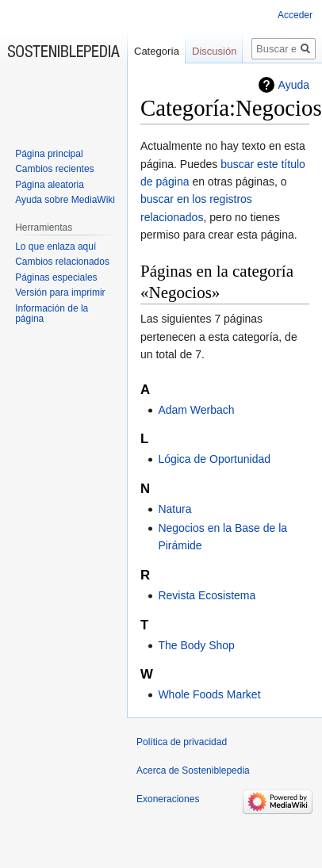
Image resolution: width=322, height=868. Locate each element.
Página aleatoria (50, 185)
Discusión (214, 51)
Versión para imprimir (60, 293)
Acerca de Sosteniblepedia (193, 770)
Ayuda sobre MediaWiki (65, 200)
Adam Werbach (196, 410)
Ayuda (294, 85)
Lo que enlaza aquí (56, 247)
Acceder (295, 15)
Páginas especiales (56, 277)
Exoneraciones (168, 799)
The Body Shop (196, 645)
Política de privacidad (182, 742)
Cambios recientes (54, 169)
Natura (174, 509)
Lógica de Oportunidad (214, 459)
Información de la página (52, 314)
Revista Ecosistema (207, 595)
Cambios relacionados (62, 262)
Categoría (157, 51)
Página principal (49, 154)
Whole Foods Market (209, 694)
